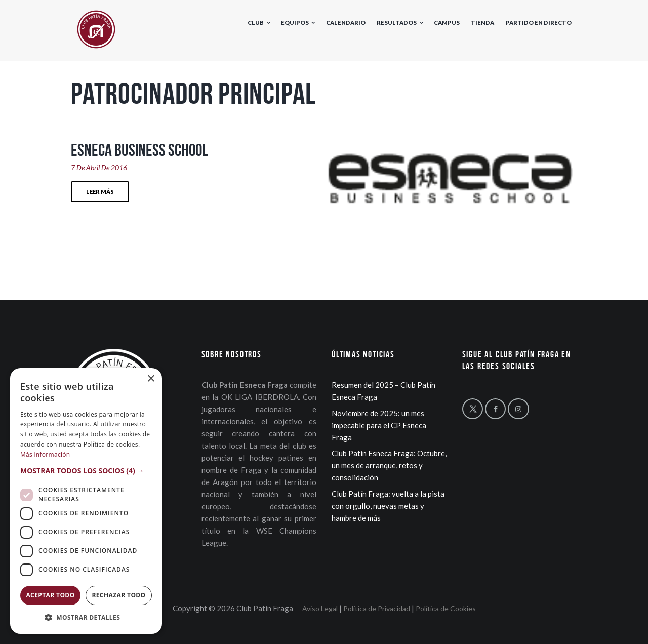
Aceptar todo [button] (50, 595)
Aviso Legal (320, 608)
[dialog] (86, 501)
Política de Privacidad (377, 608)
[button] (86, 471)
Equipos (295, 23)
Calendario (346, 23)
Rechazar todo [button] (118, 595)
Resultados (397, 23)
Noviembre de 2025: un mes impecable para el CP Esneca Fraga (379, 425)
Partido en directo (539, 23)
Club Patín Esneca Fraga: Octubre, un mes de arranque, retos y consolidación (389, 465)
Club (256, 23)
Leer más (100, 192)
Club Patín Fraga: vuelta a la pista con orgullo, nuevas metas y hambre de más (388, 506)
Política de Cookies (446, 608)
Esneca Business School (139, 150)
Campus (447, 23)
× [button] (151, 379)
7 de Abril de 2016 (99, 167)
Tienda (482, 23)
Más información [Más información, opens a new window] (45, 454)
